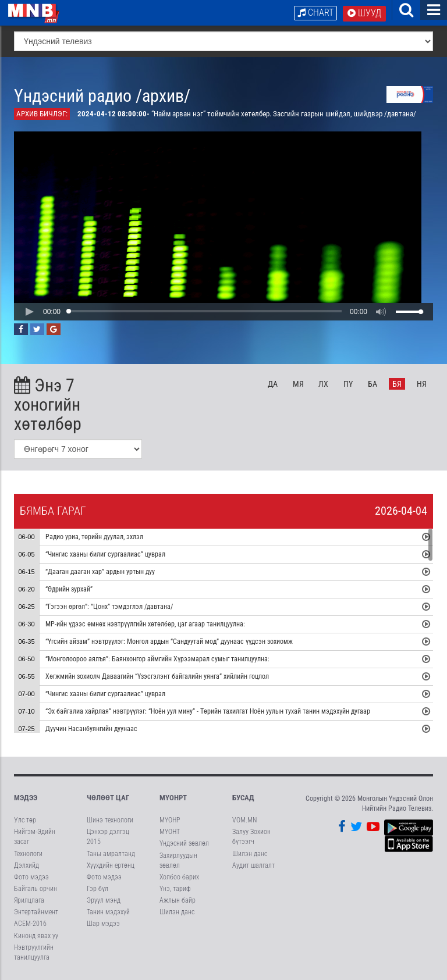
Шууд (364, 13)
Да (273, 384)
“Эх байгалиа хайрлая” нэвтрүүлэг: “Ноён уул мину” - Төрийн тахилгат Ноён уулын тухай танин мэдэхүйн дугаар (209, 712)
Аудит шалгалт (253, 865)
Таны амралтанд (111, 854)
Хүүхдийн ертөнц (111, 865)
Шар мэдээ (103, 924)
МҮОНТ (170, 832)
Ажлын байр (178, 900)
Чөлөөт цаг (108, 798)
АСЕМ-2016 (30, 924)
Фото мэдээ (31, 877)
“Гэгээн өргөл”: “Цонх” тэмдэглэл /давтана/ (109, 607)
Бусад (243, 798)
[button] (29, 312)
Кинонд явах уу (36, 936)
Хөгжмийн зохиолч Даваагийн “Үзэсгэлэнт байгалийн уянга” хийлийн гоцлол (157, 677)
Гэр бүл (97, 889)
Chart (315, 13)
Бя (397, 384)
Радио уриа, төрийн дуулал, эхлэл (94, 537)
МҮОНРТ (173, 798)
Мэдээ (26, 798)
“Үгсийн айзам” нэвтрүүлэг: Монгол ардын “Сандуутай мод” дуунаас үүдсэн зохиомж (169, 642)
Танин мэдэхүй (108, 912)
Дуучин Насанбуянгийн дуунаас (91, 729)
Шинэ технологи (110, 820)
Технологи (28, 854)
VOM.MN (244, 820)
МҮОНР (170, 820)
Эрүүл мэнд (104, 900)
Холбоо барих (179, 877)
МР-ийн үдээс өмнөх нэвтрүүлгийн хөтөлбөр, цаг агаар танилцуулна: (145, 625)
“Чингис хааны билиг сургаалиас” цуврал (105, 555)
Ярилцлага (29, 900)
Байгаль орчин (36, 889)
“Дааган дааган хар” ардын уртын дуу (100, 572)
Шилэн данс (177, 912)
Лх (323, 384)
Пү (348, 384)
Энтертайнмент (36, 912)
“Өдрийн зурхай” (69, 590)
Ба (372, 384)
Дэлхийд (26, 865)
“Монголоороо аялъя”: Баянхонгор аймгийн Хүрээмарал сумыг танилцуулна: (157, 660)
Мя (298, 384)
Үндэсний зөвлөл (184, 843)
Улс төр (25, 820)
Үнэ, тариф (175, 889)
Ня (422, 384)
